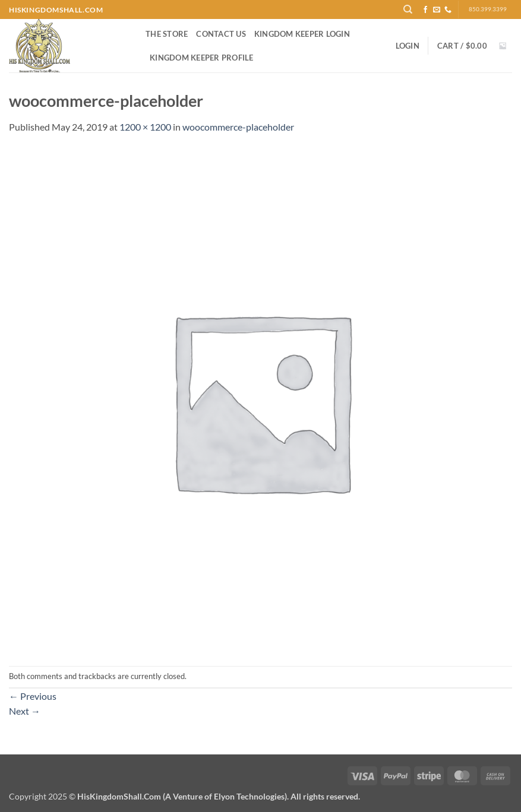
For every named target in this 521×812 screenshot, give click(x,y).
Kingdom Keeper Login (302, 34)
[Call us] (448, 10)
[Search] (408, 9)
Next (25, 711)
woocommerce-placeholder (238, 127)
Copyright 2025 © (184, 796)
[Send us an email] (437, 10)
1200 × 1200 (145, 127)
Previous (33, 696)
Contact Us (221, 34)
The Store (167, 34)
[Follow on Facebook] (425, 10)
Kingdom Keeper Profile (202, 58)
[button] (408, 46)
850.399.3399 (488, 9)
